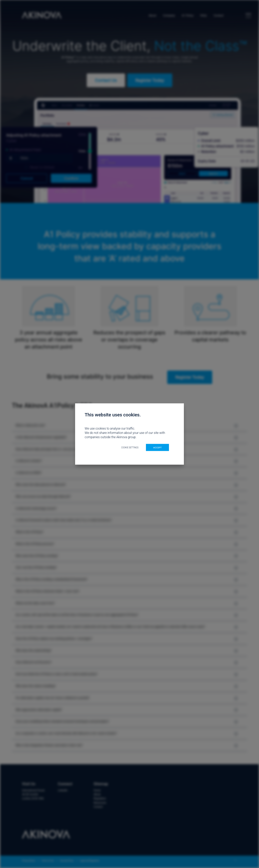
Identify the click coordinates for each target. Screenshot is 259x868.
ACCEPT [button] (157, 447)
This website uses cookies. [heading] (113, 415)
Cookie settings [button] (130, 447)
